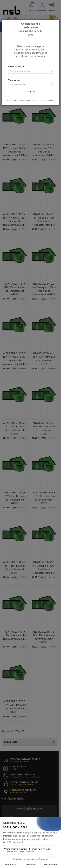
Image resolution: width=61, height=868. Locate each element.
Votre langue (14, 80)
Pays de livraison (16, 67)
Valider (31, 92)
